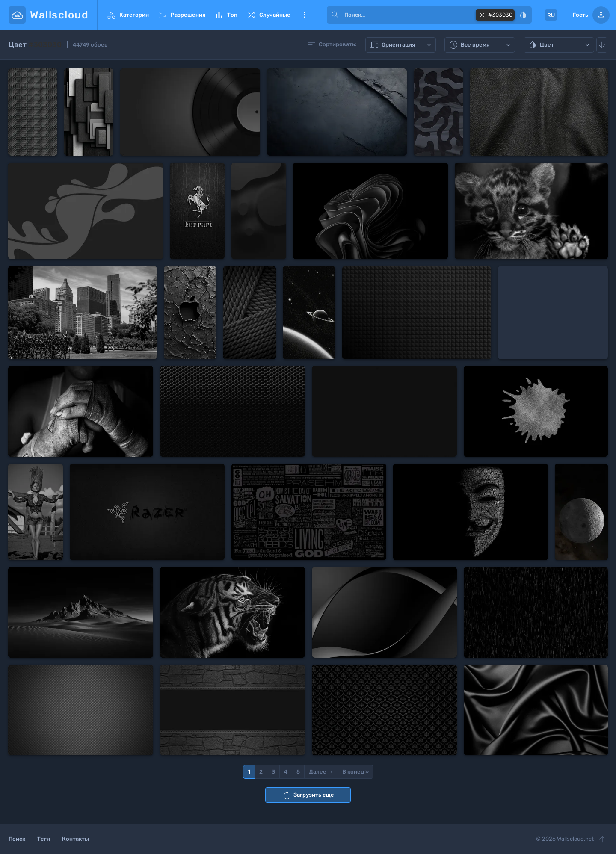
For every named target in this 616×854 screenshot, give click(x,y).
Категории (127, 15)
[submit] (335, 15)
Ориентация (402, 45)
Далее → (321, 772)
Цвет (560, 45)
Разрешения (181, 15)
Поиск (17, 839)
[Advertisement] (553, 313)
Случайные (268, 15)
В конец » (355, 772)
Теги (44, 839)
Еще (304, 15)
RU (551, 15)
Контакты (76, 839)
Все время (481, 45)
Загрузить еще (308, 795)
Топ (226, 15)
